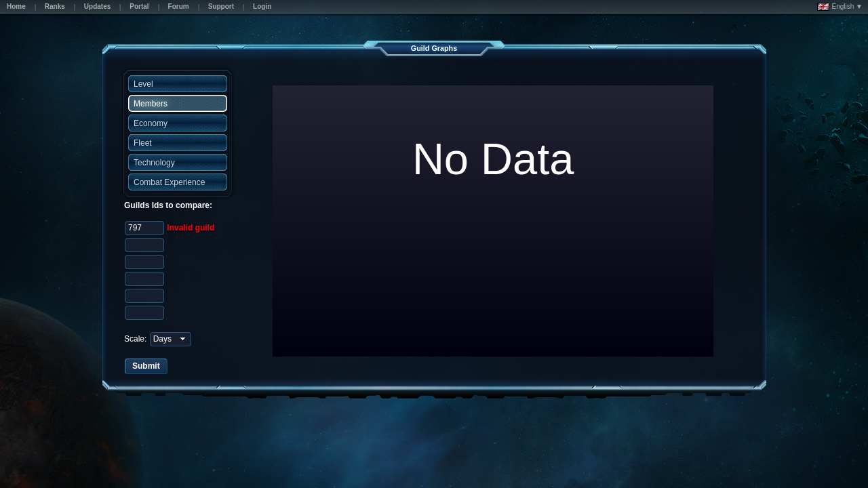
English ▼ (840, 7)
